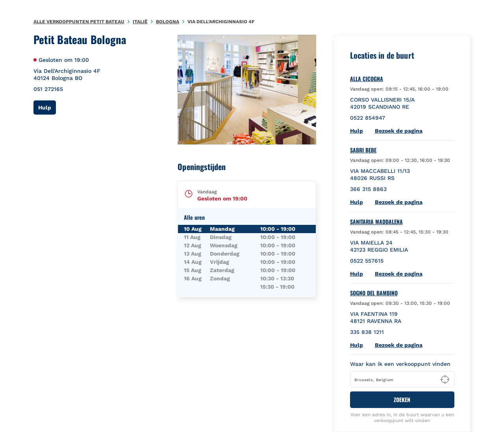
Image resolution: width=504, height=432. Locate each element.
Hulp (47, 107)
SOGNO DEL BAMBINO (374, 293)
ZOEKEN (402, 400)
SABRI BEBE (363, 150)
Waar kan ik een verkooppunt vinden (400, 364)
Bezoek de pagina (399, 131)
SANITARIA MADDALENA (376, 222)
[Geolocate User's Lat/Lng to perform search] (445, 380)
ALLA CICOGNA (367, 79)
